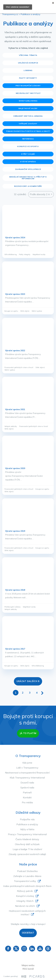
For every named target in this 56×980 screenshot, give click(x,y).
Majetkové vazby (28, 108)
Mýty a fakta (27, 829)
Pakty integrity (28, 78)
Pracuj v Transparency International (27, 834)
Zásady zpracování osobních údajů (27, 854)
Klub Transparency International (27, 778)
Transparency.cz (10, 14)
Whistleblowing (28, 101)
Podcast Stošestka (27, 871)
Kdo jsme (27, 763)
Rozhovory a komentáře (28, 186)
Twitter (16, 949)
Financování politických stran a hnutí (28, 131)
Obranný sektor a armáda (28, 116)
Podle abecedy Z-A (40, 194)
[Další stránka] (42, 693)
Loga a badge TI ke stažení (27, 849)
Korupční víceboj (25, 896)
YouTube (40, 949)
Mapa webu (28, 965)
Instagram (24, 949)
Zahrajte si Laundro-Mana (27, 876)
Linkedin (32, 949)
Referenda (28, 139)
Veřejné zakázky (28, 124)
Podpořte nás (27, 819)
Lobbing (28, 70)
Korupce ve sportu (28, 146)
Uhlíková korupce (28, 63)
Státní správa (28, 162)
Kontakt (27, 797)
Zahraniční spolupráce (28, 169)
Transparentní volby (25, 881)
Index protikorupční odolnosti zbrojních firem (27, 886)
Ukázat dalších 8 (28, 681)
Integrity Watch (25, 901)
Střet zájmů (28, 154)
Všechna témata (28, 55)
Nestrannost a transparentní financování (27, 773)
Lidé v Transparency (27, 768)
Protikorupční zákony (28, 86)
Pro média (27, 802)
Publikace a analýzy (27, 824)
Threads (48, 949)
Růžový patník (25, 891)
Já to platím (28, 733)
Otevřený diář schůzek (27, 844)
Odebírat (28, 933)
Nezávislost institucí (28, 93)
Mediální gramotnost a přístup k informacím (28, 178)
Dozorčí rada (27, 783)
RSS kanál (28, 969)
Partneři (27, 792)
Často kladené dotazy (27, 839)
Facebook (8, 949)
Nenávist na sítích (25, 906)
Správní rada (27, 788)
